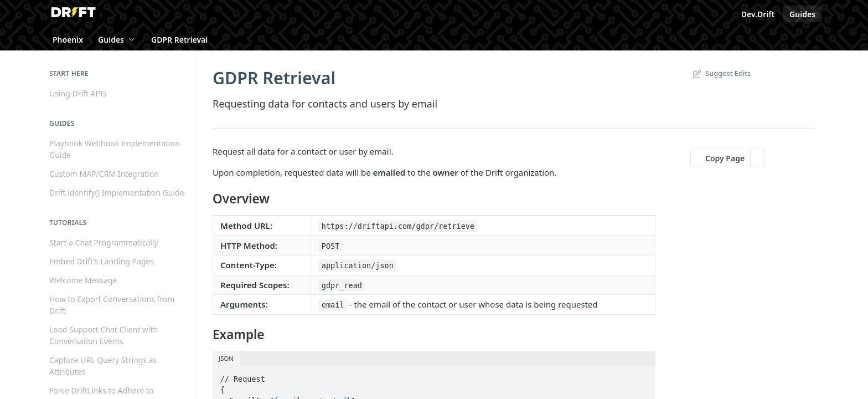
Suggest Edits (720, 73)
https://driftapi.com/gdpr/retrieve (398, 226)
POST (331, 246)
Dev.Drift (758, 14)
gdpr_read (342, 285)
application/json (358, 265)
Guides (802, 14)
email (333, 305)
